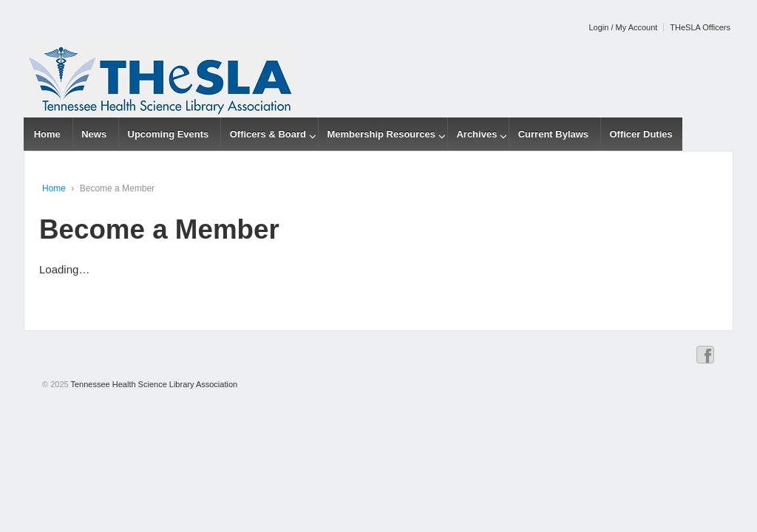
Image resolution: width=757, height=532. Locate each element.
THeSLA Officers (700, 27)
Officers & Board (268, 134)
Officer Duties (641, 134)
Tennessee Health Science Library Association (153, 384)
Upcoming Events (169, 134)
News (94, 134)
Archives (476, 134)
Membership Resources (381, 134)
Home (47, 134)
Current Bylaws (553, 134)
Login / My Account (623, 27)
